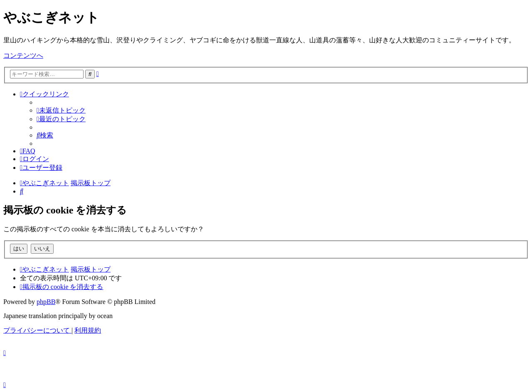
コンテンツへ (23, 55)
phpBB (46, 302)
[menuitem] (61, 110)
